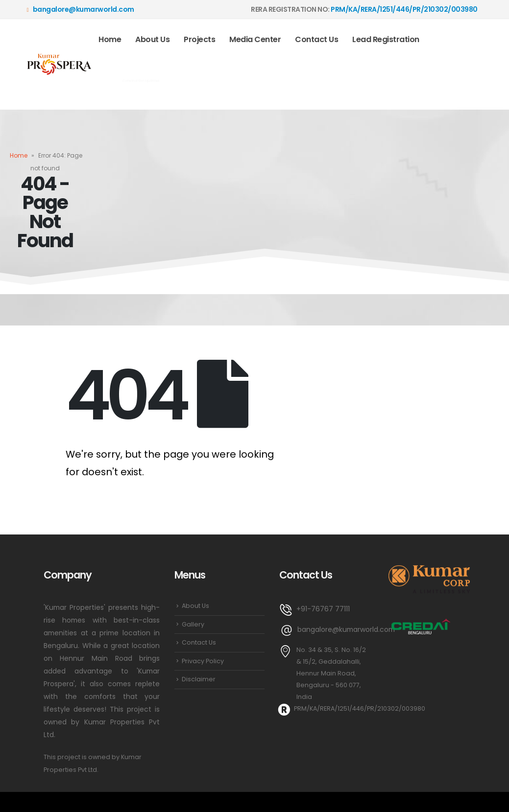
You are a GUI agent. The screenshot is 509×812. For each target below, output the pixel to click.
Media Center (255, 39)
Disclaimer (199, 679)
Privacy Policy (203, 661)
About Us (152, 39)
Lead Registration (386, 39)
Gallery (193, 624)
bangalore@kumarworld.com (81, 9)
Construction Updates (141, 81)
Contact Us (316, 39)
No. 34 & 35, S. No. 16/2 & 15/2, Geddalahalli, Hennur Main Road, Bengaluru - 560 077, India (331, 673)
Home (110, 39)
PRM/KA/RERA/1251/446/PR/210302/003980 (404, 9)
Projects (199, 39)
